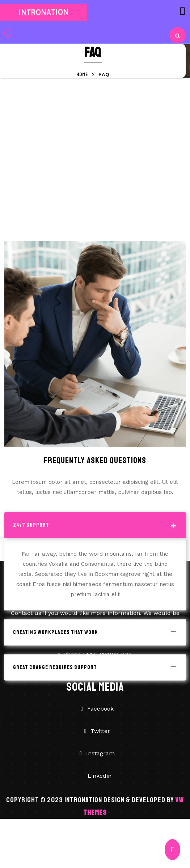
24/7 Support (31, 553)
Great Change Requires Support (55, 695)
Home (83, 75)
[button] (143, 11)
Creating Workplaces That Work (56, 660)
